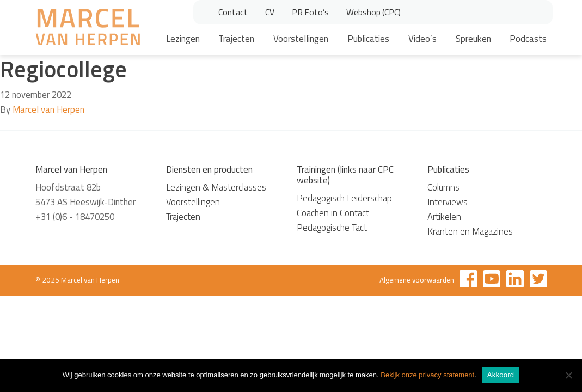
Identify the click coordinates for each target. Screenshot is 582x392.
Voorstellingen (301, 39)
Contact (233, 12)
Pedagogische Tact (332, 228)
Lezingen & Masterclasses (216, 187)
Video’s (422, 39)
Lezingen (183, 39)
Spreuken (473, 39)
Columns (443, 187)
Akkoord (501, 375)
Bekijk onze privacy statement (427, 375)
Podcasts (528, 39)
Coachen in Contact (333, 213)
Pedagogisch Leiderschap (344, 198)
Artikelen (444, 217)
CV (270, 12)
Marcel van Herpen (48, 109)
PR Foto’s (310, 12)
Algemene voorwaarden (417, 280)
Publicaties (368, 39)
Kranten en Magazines (470, 231)
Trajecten (236, 39)
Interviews (448, 202)
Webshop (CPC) (373, 12)
